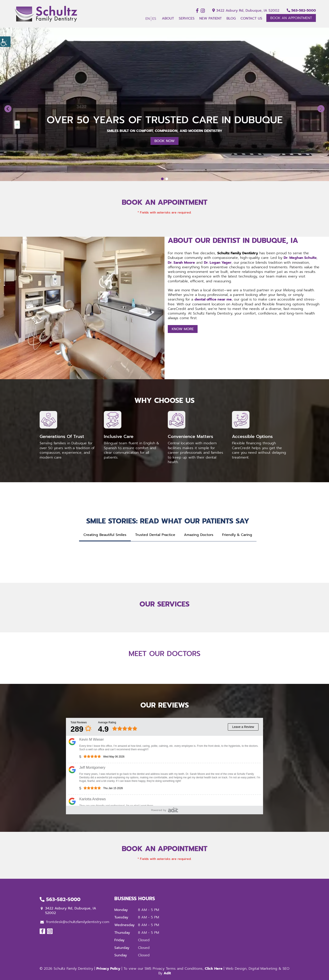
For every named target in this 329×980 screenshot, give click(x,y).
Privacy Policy (108, 969)
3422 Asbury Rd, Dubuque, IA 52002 (246, 11)
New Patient (210, 18)
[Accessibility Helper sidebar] (5, 42)
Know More (183, 329)
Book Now (164, 141)
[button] (8, 109)
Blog (231, 18)
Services (187, 18)
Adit (167, 973)
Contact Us (251, 18)
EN (148, 19)
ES (154, 19)
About (168, 18)
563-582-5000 (301, 11)
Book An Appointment (291, 18)
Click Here (214, 969)
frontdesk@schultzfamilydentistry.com (75, 922)
